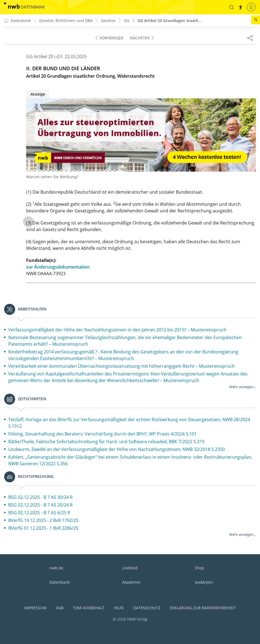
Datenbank (60, 582)
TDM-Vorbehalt (89, 608)
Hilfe (119, 608)
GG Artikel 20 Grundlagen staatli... (169, 21)
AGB (60, 608)
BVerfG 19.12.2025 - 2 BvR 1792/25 (43, 520)
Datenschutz (147, 608)
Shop (199, 568)
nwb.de (56, 568)
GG (127, 21)
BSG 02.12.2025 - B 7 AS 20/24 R (40, 505)
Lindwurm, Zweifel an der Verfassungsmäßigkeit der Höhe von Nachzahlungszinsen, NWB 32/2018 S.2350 (117, 449)
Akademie (131, 582)
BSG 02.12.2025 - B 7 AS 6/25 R (39, 513)
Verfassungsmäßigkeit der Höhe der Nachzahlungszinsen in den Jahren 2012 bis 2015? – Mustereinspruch (117, 330)
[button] (232, 7)
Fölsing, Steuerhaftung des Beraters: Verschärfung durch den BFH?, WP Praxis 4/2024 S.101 (102, 434)
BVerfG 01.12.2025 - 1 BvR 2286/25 (43, 528)
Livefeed (130, 568)
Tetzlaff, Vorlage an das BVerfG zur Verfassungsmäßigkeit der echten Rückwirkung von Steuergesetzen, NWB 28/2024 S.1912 (129, 423)
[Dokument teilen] (250, 38)
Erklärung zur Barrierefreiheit (203, 608)
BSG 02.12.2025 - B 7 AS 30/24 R (40, 497)
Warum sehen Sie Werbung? (52, 177)
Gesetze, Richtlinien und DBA (66, 21)
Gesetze (108, 21)
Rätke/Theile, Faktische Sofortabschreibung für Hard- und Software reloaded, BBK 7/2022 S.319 (106, 442)
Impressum (35, 608)
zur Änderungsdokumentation (58, 267)
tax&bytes (204, 582)
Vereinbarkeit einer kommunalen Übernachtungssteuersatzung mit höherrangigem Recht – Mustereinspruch (121, 366)
